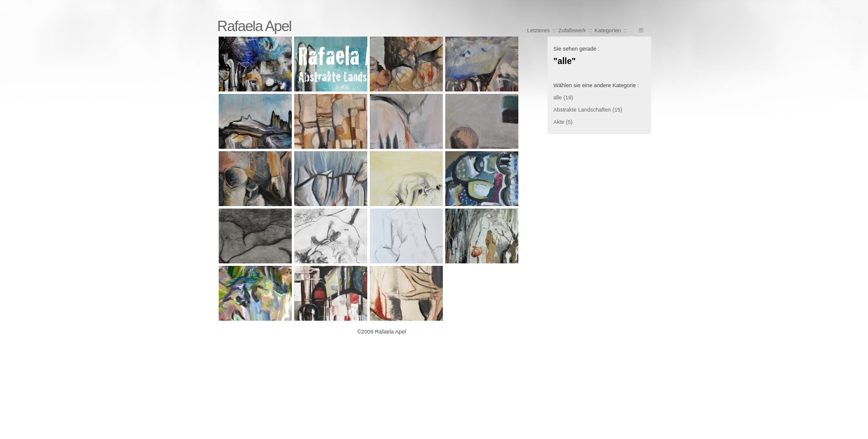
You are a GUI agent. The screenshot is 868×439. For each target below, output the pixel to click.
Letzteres (538, 30)
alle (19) (564, 98)
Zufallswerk (573, 30)
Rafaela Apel (255, 26)
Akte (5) (563, 122)
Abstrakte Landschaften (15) (588, 110)
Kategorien (608, 30)
